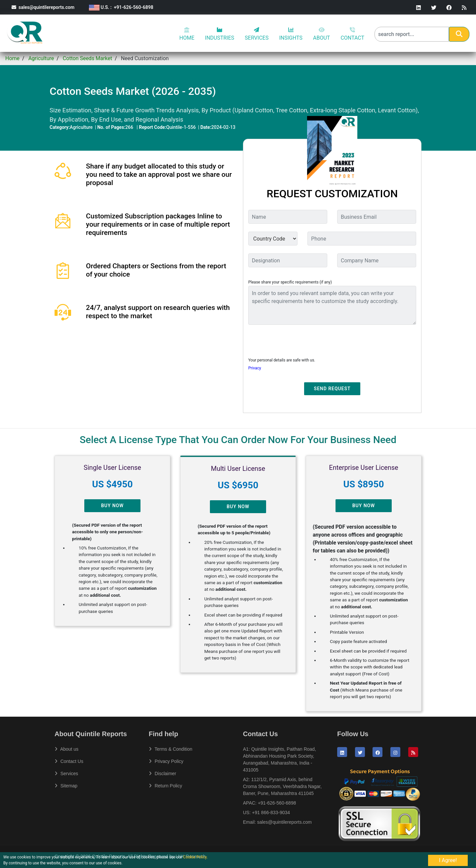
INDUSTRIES (220, 34)
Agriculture (41, 58)
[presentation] (298, 343)
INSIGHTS (291, 34)
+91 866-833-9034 (271, 812)
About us (66, 749)
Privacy (255, 368)
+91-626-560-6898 (277, 803)
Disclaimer (162, 774)
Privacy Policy (166, 761)
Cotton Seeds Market (87, 58)
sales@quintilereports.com (43, 7)
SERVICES (257, 34)
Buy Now (113, 506)
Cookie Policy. (196, 857)
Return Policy (165, 786)
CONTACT (352, 34)
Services (66, 774)
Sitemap (66, 786)
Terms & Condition (171, 749)
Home (12, 58)
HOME (187, 34)
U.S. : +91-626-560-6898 (121, 7)
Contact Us (69, 761)
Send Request (332, 389)
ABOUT (321, 34)
